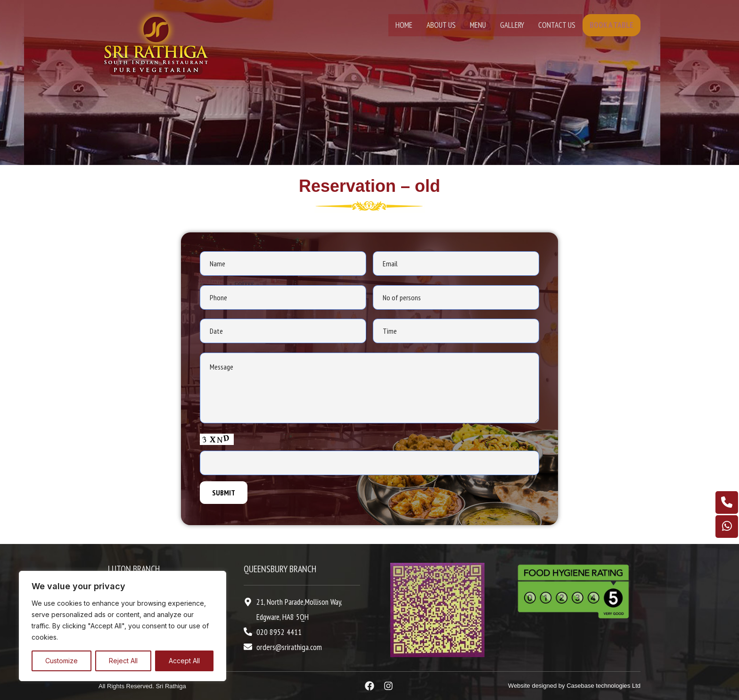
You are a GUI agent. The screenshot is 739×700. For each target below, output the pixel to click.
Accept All (184, 661)
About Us (441, 25)
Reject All (123, 661)
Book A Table (612, 25)
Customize (62, 661)
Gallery (512, 25)
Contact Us (557, 25)
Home (404, 25)
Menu (478, 25)
